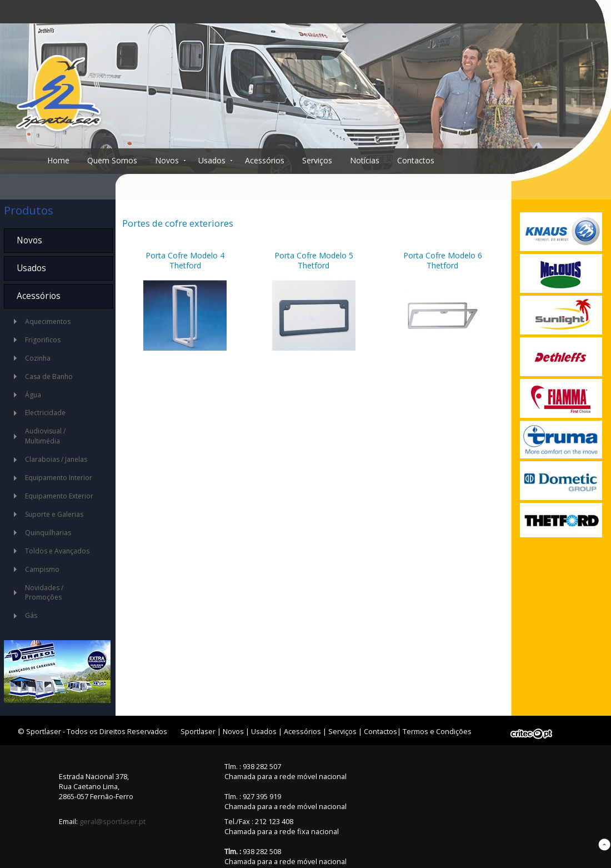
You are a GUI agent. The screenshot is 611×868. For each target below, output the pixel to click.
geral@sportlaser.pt (112, 821)
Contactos (416, 160)
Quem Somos (112, 160)
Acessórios (265, 160)
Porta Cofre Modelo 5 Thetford (314, 260)
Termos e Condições (437, 731)
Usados (212, 160)
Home (58, 160)
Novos (167, 160)
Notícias (365, 160)
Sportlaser (198, 731)
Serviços (317, 160)
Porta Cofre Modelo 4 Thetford (185, 260)
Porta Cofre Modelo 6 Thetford (443, 260)
